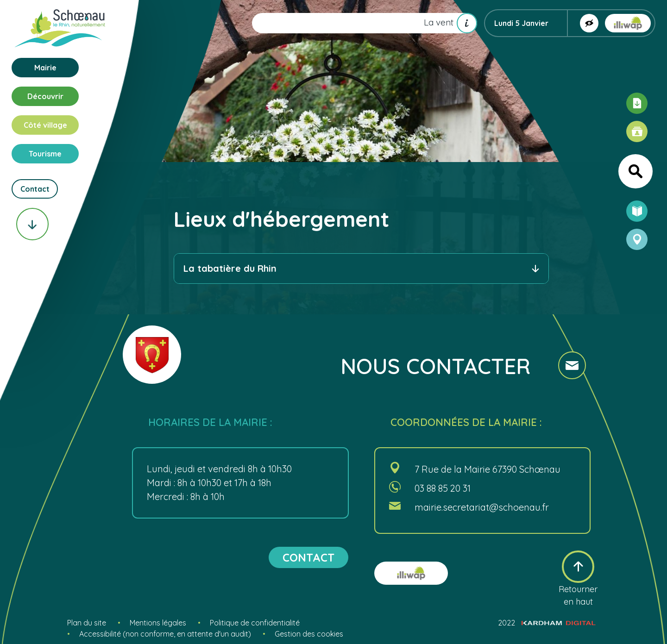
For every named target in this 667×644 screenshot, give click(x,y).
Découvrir (45, 96)
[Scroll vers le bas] (32, 224)
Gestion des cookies (309, 634)
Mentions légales (158, 623)
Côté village (45, 125)
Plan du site (87, 623)
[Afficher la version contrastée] (589, 23)
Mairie (45, 68)
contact (308, 557)
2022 (547, 623)
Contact (35, 189)
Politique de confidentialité (255, 623)
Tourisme (45, 154)
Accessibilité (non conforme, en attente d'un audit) (165, 634)
